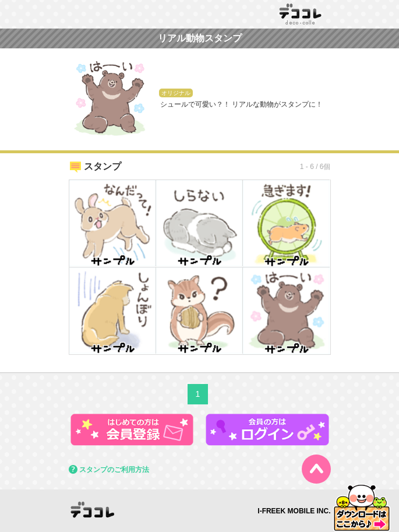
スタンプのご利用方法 (114, 470)
